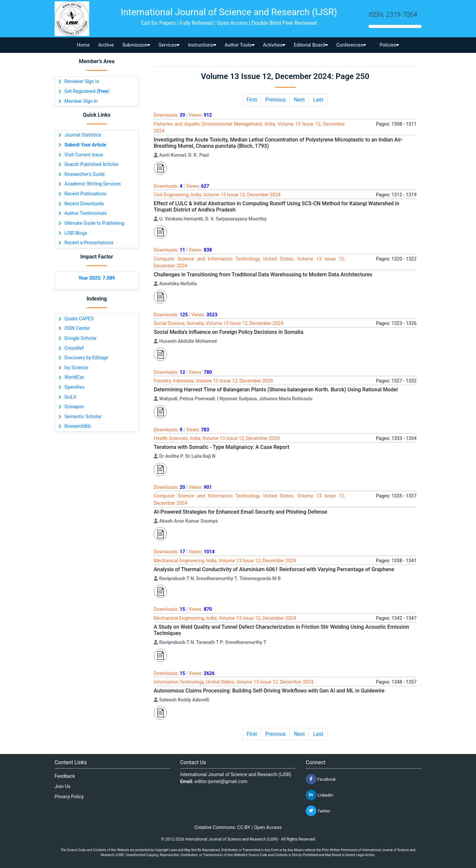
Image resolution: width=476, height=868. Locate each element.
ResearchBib (78, 426)
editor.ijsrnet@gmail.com (221, 782)
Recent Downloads (84, 204)
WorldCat (74, 377)
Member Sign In (81, 101)
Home (83, 45)
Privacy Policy (69, 797)
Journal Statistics (83, 135)
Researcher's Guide (85, 174)
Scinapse (74, 407)
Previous (276, 100)
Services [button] (169, 45)
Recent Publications (85, 194)
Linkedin (319, 795)
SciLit (70, 397)
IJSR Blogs (76, 233)
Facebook (321, 779)
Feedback (65, 776)
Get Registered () (87, 91)
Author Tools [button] (239, 45)
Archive (106, 45)
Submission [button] (136, 45)
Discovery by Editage (86, 358)
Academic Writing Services (93, 184)
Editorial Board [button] (311, 45)
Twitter (318, 811)
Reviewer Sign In (82, 81)
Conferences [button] (351, 45)
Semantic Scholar (83, 417)
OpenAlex (75, 387)
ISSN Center (77, 328)
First (252, 100)
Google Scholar (80, 338)
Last (318, 100)
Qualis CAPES (79, 319)
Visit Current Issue (84, 155)
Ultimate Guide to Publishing (94, 223)
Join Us (62, 787)
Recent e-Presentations (89, 243)
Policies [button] (389, 45)
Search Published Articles (91, 164)
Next (299, 100)
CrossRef (74, 348)
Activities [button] (274, 45)
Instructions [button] (202, 45)
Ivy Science (76, 368)
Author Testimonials (86, 213)
